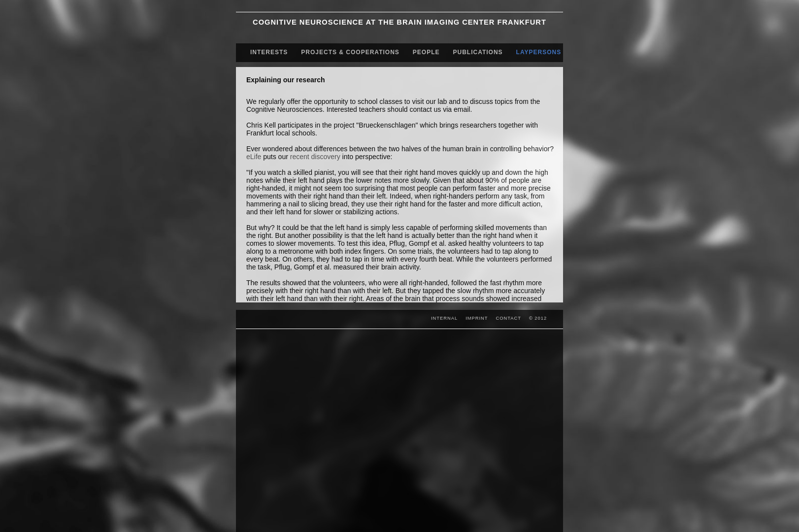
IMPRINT (477, 318)
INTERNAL (444, 318)
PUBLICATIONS (478, 52)
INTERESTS (269, 52)
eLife (254, 157)
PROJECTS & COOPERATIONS (350, 52)
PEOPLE (426, 52)
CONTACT (509, 318)
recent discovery (315, 157)
